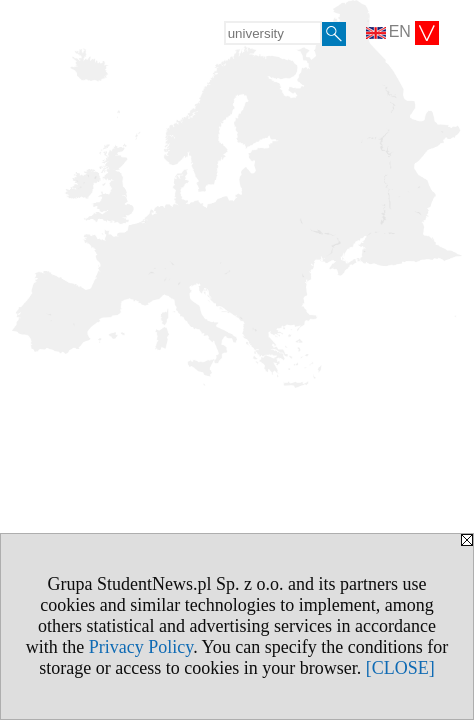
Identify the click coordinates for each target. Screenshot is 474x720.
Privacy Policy (141, 647)
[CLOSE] (400, 668)
